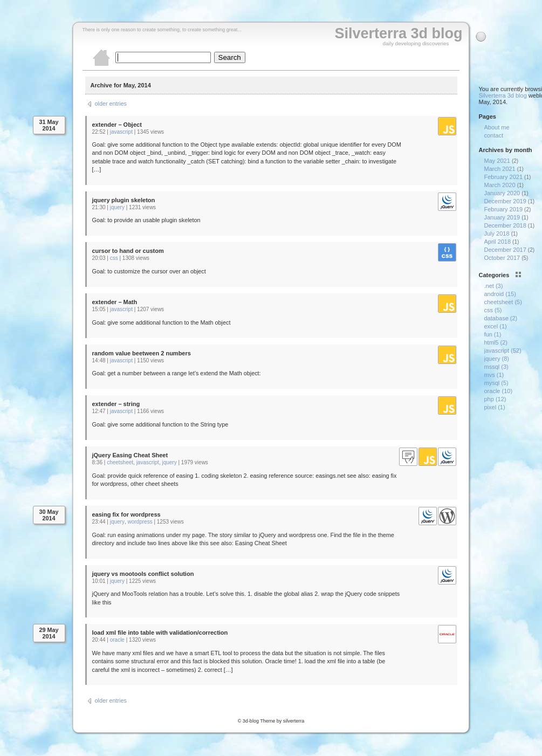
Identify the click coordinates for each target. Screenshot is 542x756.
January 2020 (502, 193)
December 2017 (505, 250)
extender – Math (115, 302)
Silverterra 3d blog (398, 33)
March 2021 (500, 169)
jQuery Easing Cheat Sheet (130, 455)
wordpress (140, 522)
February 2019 (504, 209)
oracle (117, 640)
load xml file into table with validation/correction (160, 633)
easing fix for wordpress (126, 514)
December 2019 (505, 201)
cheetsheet (120, 462)
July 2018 (497, 233)
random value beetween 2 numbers (142, 353)
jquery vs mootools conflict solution (143, 574)
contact (494, 135)
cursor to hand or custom (128, 251)
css (114, 258)
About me (497, 127)
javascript (121, 132)
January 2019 (502, 217)
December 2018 (505, 225)
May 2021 (497, 161)
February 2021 (504, 177)
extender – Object (117, 125)
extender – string (116, 404)
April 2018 (498, 242)
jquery (117, 207)
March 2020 (500, 185)
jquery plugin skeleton (124, 200)
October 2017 (502, 258)
